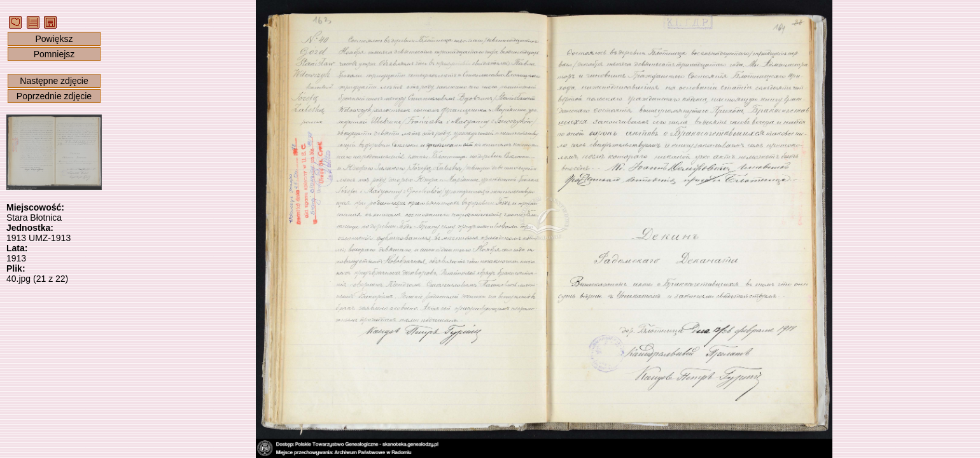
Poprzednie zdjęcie (54, 96)
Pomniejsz (54, 54)
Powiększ (54, 39)
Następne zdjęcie (54, 81)
